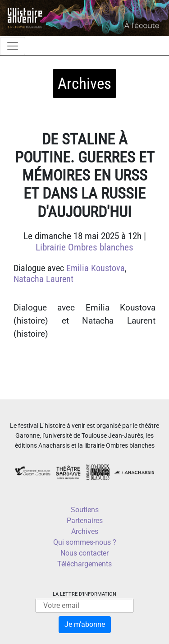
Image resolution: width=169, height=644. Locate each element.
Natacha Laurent (43, 279)
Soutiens (85, 510)
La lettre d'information (84, 594)
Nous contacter (84, 553)
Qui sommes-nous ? (85, 542)
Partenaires (85, 521)
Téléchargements (84, 564)
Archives (85, 531)
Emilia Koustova (96, 268)
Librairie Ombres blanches (84, 247)
